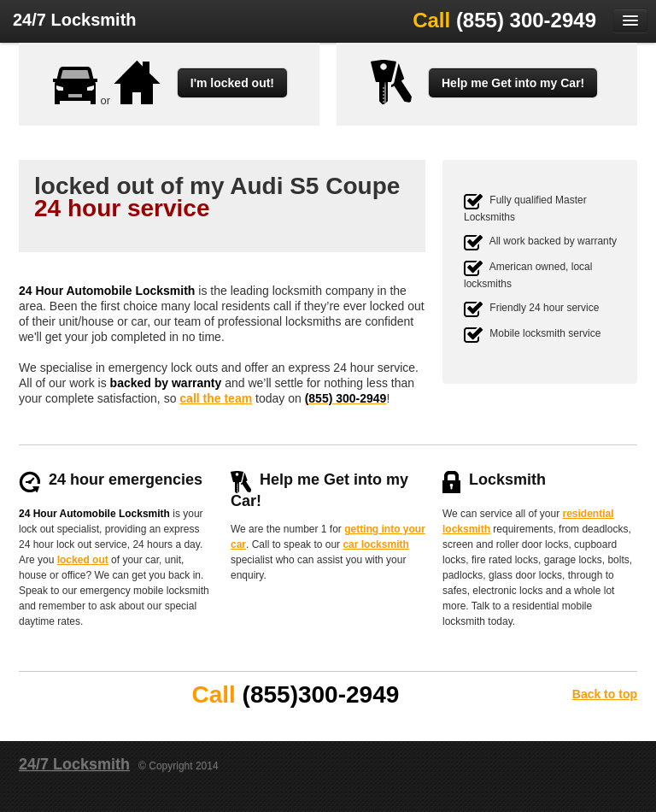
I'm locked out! (232, 83)
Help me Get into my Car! (513, 83)
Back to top (605, 694)
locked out (83, 560)
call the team (216, 398)
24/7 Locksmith (75, 20)
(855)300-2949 (321, 694)
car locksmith (375, 544)
